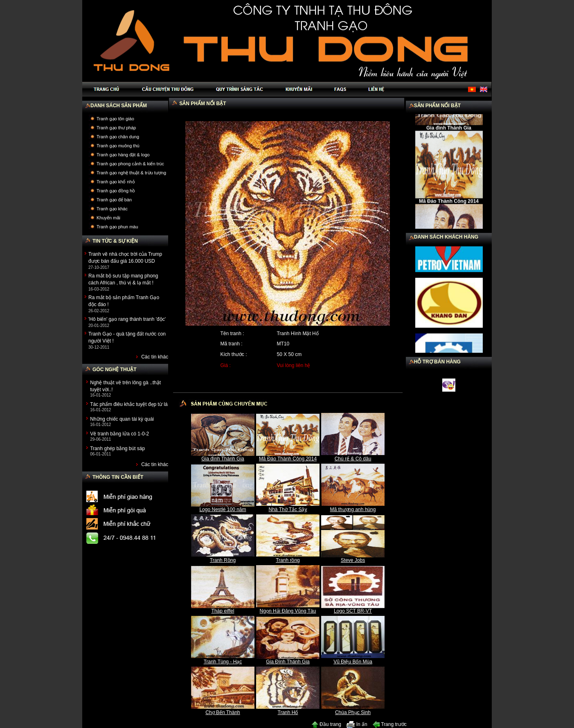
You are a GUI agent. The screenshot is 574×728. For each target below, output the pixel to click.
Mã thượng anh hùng (353, 509)
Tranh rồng (288, 560)
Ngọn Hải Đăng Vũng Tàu (288, 611)
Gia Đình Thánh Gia (288, 662)
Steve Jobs (353, 560)
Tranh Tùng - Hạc (223, 662)
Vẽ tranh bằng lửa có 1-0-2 (119, 434)
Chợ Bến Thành (223, 712)
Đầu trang (326, 724)
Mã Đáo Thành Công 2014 (288, 459)
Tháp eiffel (223, 611)
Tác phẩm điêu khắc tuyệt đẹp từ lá (129, 404)
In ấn (357, 724)
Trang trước (390, 724)
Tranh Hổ (288, 712)
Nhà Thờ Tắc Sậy (288, 509)
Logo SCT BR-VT (353, 611)
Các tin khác (155, 357)
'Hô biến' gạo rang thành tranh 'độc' (127, 319)
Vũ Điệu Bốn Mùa (353, 662)
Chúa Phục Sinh (353, 712)
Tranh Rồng (223, 560)
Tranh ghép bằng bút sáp (117, 449)
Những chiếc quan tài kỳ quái (122, 419)
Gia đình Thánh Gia (223, 459)
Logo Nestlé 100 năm (223, 509)
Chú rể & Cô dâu (353, 459)
